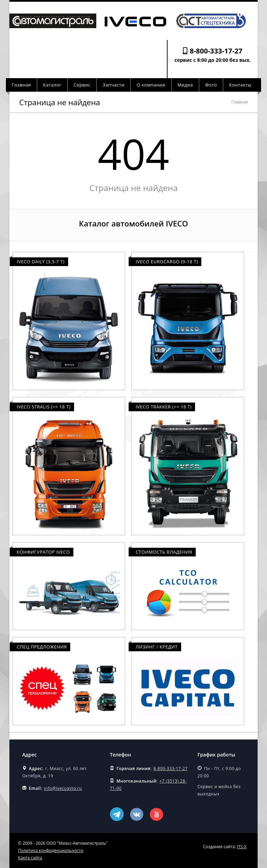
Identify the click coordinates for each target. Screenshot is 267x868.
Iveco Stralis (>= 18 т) (44, 407)
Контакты (240, 85)
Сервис (82, 85)
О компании (151, 85)
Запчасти (114, 85)
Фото (211, 85)
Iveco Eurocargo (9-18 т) (167, 262)
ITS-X (242, 847)
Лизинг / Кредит (157, 647)
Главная (21, 85)
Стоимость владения (164, 552)
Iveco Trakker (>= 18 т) (164, 407)
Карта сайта (30, 858)
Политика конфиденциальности (51, 850)
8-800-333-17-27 (216, 51)
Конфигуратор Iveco (43, 552)
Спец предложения (42, 647)
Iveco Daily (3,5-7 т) (41, 262)
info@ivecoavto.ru (63, 788)
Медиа (185, 85)
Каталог (52, 85)
